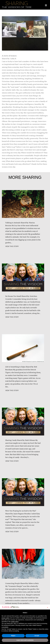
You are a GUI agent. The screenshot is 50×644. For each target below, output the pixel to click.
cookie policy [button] (15, 622)
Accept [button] (37, 636)
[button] (48, 608)
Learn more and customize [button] (25, 640)
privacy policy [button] (6, 618)
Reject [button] (13, 636)
